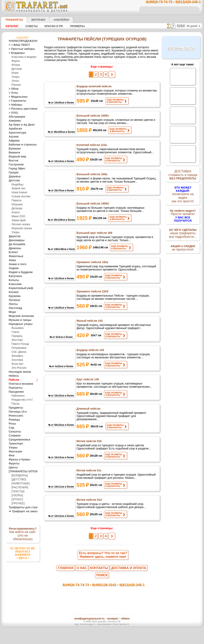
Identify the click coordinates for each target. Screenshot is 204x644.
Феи (11, 456)
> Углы (12, 93)
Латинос (14, 300)
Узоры (15, 77)
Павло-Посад (19, 344)
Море (15, 73)
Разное (16, 85)
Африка (13, 141)
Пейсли (13, 380)
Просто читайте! (183, 211)
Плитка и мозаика (19, 384)
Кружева (14, 296)
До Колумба (16, 244)
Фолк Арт (17, 364)
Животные (15, 256)
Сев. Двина (18, 352)
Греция (13, 173)
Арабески (14, 129)
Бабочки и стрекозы (20, 145)
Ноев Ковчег (19, 193)
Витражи (33, 20)
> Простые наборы (19, 49)
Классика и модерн (23, 57)
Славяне (14, 436)
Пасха (15, 404)
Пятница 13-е (16, 412)
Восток (13, 161)
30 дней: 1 (195, 26)
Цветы (12, 468)
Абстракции (16, 117)
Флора (15, 65)
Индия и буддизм (19, 272)
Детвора (16, 208)
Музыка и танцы (18, 320)
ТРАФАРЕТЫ (12, 20)
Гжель (15, 332)
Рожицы (13, 420)
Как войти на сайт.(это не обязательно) (23, 534)
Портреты (14, 388)
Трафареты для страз (21, 507)
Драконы (14, 248)
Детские (16, 69)
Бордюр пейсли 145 (90, 363)
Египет (13, 252)
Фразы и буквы (17, 460)
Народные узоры (18, 324)
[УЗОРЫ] (17, 496)
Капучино (14, 276)
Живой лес (18, 189)
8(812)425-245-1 (129, 599)
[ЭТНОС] (17, 499)
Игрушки (17, 205)
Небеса (13, 376)
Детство (13, 181)
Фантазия (14, 452)
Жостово (17, 340)
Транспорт (15, 444)
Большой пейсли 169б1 (92, 116)
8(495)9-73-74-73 (81, 599)
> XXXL (13, 113)
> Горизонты (16, 101)
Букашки (14, 149)
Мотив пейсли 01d (89, 518)
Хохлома (17, 360)
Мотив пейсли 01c (89, 487)
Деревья (13, 177)
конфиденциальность (92, 634)
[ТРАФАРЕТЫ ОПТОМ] (22, 472)
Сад (11, 428)
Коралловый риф (19, 288)
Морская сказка (21, 228)
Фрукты (13, 464)
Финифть (17, 356)
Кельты (13, 280)
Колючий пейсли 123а (92, 147)
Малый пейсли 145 (89, 332)
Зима (12, 260)
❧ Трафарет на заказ (21, 511)
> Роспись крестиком (20, 109)
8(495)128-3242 (106, 599)
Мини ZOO (18, 216)
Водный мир (16, 157)
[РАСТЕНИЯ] (19, 488)
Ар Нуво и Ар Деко (19, 125)
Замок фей (18, 220)
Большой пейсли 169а (92, 178)
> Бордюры (15, 53)
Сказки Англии (20, 197)
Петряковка (18, 348)
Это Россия (18, 368)
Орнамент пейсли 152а (92, 271)
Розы (12, 424)
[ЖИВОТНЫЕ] (20, 484)
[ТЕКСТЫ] (17, 492)
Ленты (12, 304)
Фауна (15, 61)
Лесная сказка (20, 224)
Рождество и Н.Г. (21, 400)
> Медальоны (16, 97)
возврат (111, 634)
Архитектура (16, 133)
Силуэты (14, 432)
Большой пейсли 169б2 (92, 209)
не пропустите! (183, 244)
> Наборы (14, 105)
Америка (14, 121)
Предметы (15, 408)
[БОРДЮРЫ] (19, 476)
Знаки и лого (16, 264)
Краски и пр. (53, 26)
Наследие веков (18, 372)
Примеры (76, 26)
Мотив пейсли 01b (89, 456)
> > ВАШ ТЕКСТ (17, 45)
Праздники (15, 392)
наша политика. (122, 641)
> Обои (13, 89)
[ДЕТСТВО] (18, 480)
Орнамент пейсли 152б (92, 302)
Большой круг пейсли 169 (94, 240)
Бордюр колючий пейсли (94, 85)
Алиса (15, 212)
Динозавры (15, 240)
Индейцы (17, 185)
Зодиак (13, 268)
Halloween (17, 396)
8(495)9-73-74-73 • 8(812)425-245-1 (169, 2)
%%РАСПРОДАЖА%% (22, 41)
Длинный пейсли (88, 425)
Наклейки (54, 20)
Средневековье (17, 440)
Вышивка (17, 328)
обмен (121, 634)
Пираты (16, 201)
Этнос (15, 81)
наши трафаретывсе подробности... (183, 228)
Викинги (13, 153)
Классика (14, 284)
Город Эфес (15, 169)
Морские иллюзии (19, 316)
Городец (16, 336)
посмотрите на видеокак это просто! (183, 193)
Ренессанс (15, 416)
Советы (31, 26)
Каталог (12, 26)
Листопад (14, 308)
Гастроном (15, 165)
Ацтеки (13, 137)
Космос (13, 292)
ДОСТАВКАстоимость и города (183, 176)
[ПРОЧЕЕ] (17, 503)
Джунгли (14, 236)
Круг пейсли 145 (88, 394)
